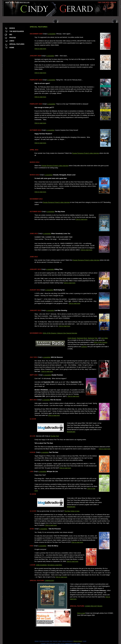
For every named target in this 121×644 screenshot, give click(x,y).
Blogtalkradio (71, 432)
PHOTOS (55, 641)
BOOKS (37, 641)
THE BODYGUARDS (44, 641)
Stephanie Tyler (93, 338)
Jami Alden (105, 338)
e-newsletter (52, 34)
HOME (85, 641)
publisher (84, 347)
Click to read (81, 613)
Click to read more (40, 49)
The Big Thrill (55, 436)
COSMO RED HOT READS (94, 606)
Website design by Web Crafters (73, 643)
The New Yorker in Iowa (72, 511)
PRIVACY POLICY (78, 641)
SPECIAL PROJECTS (67, 641)
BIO (51, 641)
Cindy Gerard (72, 338)
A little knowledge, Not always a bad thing (49, 565)
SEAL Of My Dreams (101, 342)
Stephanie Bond (82, 338)
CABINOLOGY (49, 581)
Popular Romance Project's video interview (86, 153)
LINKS (60, 641)
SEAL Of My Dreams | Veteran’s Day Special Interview (60, 333)
